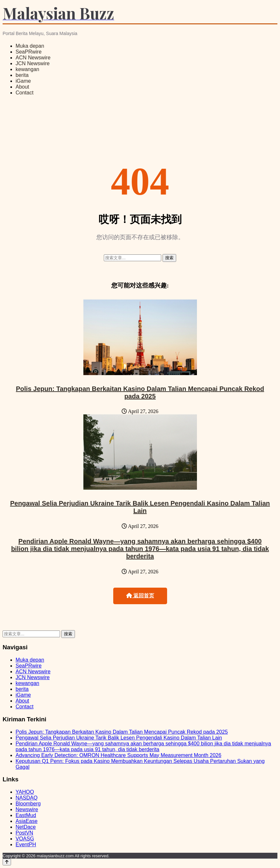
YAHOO (25, 792)
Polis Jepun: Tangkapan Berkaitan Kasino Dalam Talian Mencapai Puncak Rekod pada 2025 (140, 392)
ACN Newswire (33, 58)
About (22, 87)
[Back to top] (7, 862)
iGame (23, 81)
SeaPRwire (29, 52)
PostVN (24, 833)
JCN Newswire (33, 63)
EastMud (26, 815)
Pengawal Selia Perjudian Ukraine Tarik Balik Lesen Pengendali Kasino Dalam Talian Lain (140, 507)
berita (22, 75)
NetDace (26, 827)
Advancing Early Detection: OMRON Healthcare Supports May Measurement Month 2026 (118, 755)
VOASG (25, 839)
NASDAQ (27, 798)
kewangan (27, 69)
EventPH (26, 844)
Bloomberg (28, 804)
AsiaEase (27, 821)
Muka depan (30, 46)
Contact (24, 93)
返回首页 (140, 596)
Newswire (27, 809)
